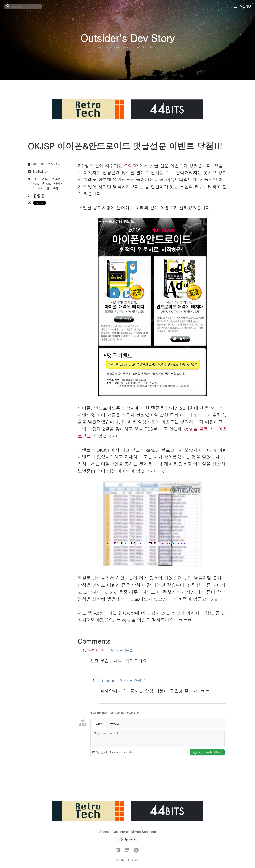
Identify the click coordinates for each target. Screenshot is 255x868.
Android (38, 188)
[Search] (23, 6)
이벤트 (43, 179)
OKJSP (131, 165)
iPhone (47, 183)
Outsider (132, 860)
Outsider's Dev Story (127, 38)
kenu (36, 183)
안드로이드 (54, 188)
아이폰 (58, 183)
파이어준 (96, 650)
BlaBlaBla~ (41, 171)
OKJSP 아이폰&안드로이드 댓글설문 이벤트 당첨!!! (125, 146)
